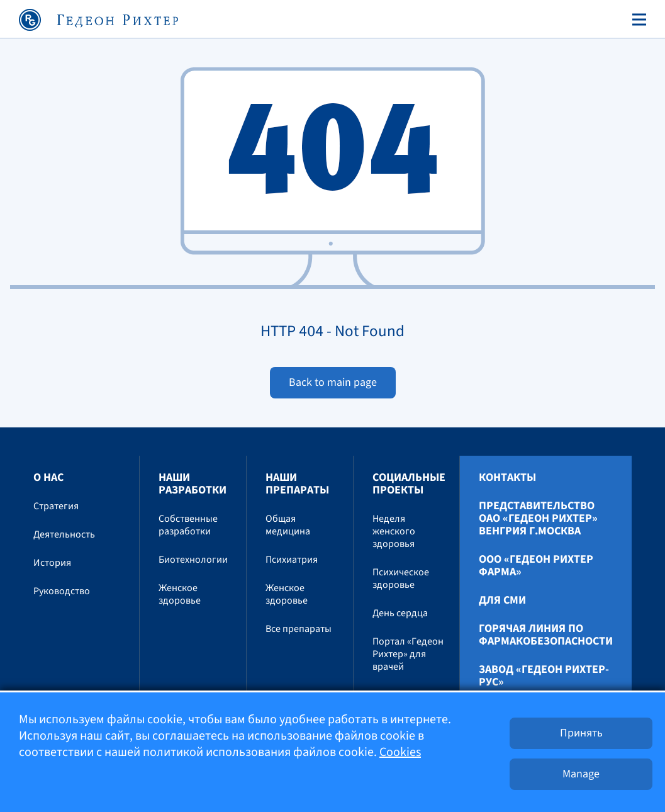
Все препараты (299, 629)
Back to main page (333, 382)
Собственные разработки (188, 525)
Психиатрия (292, 560)
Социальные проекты (409, 484)
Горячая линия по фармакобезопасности (546, 635)
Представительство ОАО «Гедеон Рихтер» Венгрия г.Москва (538, 519)
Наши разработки (193, 484)
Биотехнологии (193, 560)
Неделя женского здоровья (394, 531)
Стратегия (56, 506)
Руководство (62, 591)
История (52, 563)
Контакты (507, 478)
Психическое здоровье (401, 578)
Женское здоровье (180, 594)
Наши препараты (297, 484)
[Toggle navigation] (637, 20)
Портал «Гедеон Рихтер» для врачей (408, 654)
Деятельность (64, 534)
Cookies (400, 752)
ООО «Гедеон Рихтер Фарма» (536, 566)
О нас (48, 477)
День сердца (400, 613)
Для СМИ (502, 601)
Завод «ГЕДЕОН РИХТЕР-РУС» (544, 676)
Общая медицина (288, 525)
